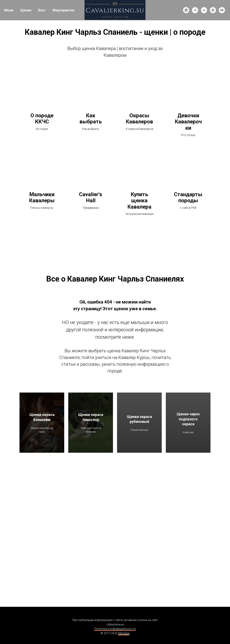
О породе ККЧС (42, 119)
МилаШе (124, 633)
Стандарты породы (188, 197)
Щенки (26, 10)
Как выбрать (91, 119)
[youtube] (222, 10)
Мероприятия (63, 10)
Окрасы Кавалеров (139, 119)
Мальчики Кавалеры (42, 197)
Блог (42, 10)
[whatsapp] (186, 10)
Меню (9, 10)
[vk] (204, 10)
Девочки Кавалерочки (188, 122)
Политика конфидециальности (115, 629)
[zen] (213, 10)
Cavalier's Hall (91, 197)
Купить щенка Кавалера (139, 201)
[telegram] (195, 10)
